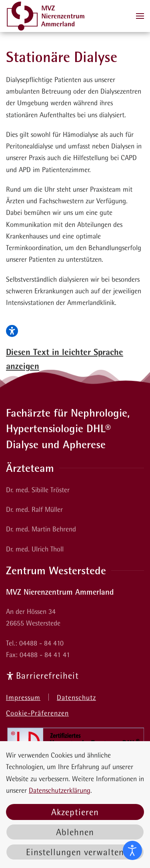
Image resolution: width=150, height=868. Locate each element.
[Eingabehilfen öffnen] (132, 850)
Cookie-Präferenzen (37, 713)
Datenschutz (76, 697)
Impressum (23, 697)
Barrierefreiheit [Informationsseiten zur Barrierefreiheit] (42, 676)
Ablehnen (75, 832)
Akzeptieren (75, 812)
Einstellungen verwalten (75, 852)
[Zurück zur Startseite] (46, 16)
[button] (140, 16)
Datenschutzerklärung (60, 790)
